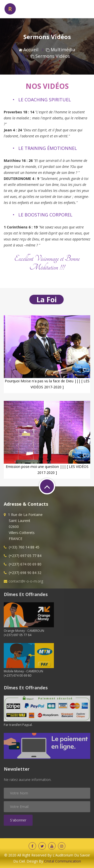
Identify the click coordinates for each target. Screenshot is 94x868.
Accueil (29, 50)
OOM (17, 9)
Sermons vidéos (50, 56)
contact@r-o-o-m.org (26, 581)
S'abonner (18, 820)
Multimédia (61, 50)
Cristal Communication (63, 861)
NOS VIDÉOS (47, 86)
